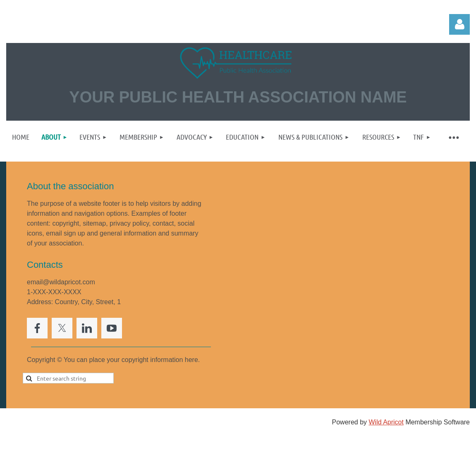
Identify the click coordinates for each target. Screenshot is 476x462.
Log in (459, 24)
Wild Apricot (386, 422)
